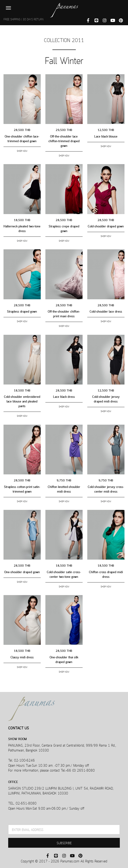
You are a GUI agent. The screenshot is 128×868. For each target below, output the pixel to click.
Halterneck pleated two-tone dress (22, 228)
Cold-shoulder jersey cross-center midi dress (106, 489)
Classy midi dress (22, 657)
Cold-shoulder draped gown (106, 226)
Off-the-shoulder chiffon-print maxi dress (64, 313)
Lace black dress (64, 396)
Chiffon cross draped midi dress (106, 574)
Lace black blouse (106, 136)
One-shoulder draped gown (22, 572)
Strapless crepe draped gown (64, 228)
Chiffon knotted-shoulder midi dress (64, 489)
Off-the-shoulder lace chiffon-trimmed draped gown (64, 141)
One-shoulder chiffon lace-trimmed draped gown (22, 138)
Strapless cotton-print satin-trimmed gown (22, 489)
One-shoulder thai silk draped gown (64, 659)
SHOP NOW (22, 151)
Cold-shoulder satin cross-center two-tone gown (64, 574)
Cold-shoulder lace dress (106, 311)
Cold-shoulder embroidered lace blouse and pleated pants (22, 401)
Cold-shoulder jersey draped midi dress (106, 399)
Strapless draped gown (22, 311)
